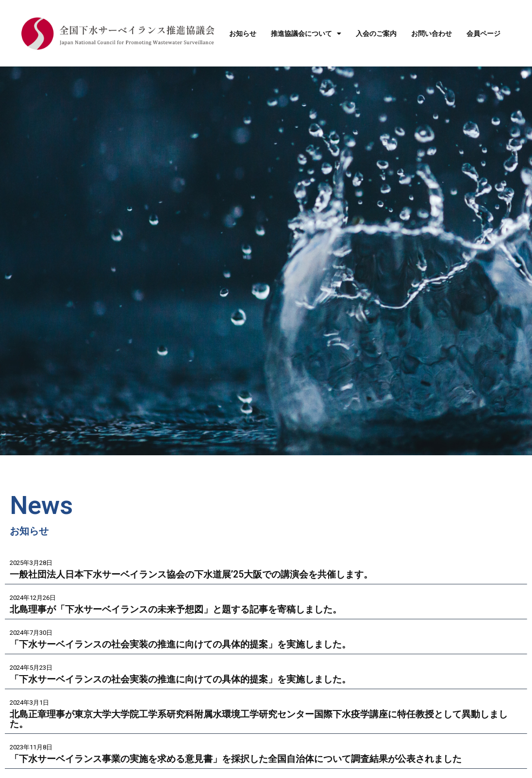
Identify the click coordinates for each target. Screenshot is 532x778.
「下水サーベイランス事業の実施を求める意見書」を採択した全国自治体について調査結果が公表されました (248, 760)
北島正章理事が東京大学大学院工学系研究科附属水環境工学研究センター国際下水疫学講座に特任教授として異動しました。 (262, 720)
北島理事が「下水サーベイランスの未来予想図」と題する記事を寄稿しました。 (184, 610)
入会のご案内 (376, 33)
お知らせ (243, 33)
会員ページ (483, 33)
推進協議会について (306, 33)
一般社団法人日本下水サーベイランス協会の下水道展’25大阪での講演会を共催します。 (200, 574)
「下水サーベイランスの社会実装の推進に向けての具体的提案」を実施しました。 (189, 645)
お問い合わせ (432, 33)
